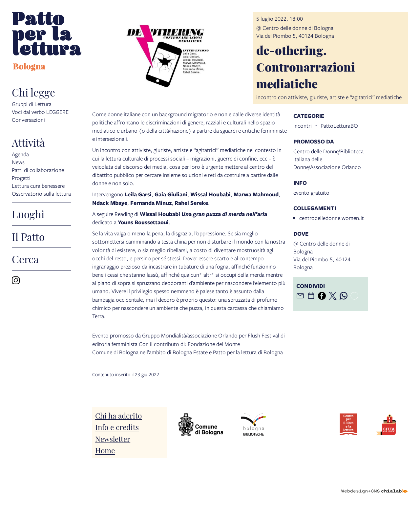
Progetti (21, 177)
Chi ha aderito (118, 415)
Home (105, 450)
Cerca (25, 259)
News (18, 162)
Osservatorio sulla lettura (41, 193)
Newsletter (113, 438)
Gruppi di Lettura (32, 104)
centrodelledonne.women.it (332, 218)
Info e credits (117, 427)
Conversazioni (28, 119)
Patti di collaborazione (38, 170)
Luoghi (28, 214)
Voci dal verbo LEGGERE (40, 111)
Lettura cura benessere (38, 185)
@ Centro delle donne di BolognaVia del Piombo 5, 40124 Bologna (295, 32)
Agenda (20, 154)
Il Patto (28, 237)
